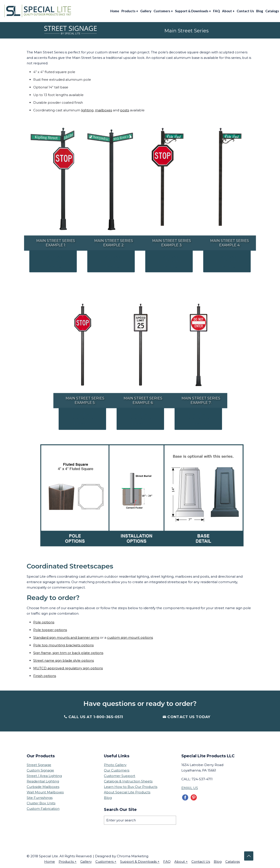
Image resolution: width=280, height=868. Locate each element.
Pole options (44, 622)
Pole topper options (50, 629)
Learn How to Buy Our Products (131, 786)
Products (68, 861)
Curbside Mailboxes (43, 786)
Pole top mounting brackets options (63, 644)
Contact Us (201, 861)
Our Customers (117, 770)
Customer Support (120, 775)
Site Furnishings (40, 797)
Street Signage (39, 764)
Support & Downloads (140, 861)
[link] (53, 180)
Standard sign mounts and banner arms (66, 637)
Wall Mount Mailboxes (45, 792)
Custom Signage (40, 770)
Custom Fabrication (43, 808)
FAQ (167, 861)
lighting (87, 110)
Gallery (86, 861)
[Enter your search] (140, 820)
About (181, 861)
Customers (106, 861)
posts (125, 110)
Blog (108, 797)
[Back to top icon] (249, 855)
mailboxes (103, 110)
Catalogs (233, 861)
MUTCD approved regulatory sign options (68, 667)
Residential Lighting (43, 781)
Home (50, 861)
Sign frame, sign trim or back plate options (68, 652)
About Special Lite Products (127, 792)
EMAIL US (190, 787)
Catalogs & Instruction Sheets (128, 781)
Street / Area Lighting (44, 775)
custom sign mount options (130, 637)
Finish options (45, 675)
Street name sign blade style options (64, 660)
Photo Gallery (115, 764)
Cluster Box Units (41, 802)
